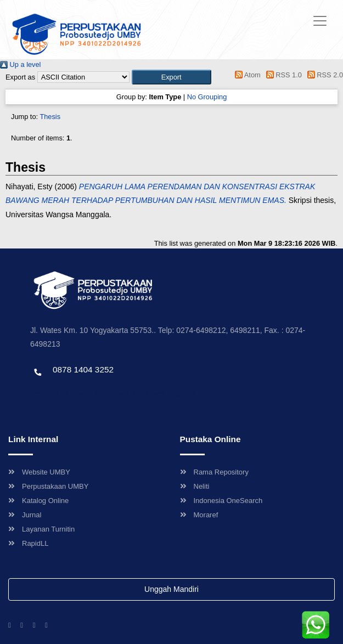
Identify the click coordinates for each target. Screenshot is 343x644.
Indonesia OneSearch (221, 501)
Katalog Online (38, 501)
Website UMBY (39, 472)
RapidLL (28, 543)
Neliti (195, 486)
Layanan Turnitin (41, 529)
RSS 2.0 (323, 75)
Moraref (199, 515)
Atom (246, 75)
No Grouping (207, 97)
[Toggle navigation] (320, 21)
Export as (20, 77)
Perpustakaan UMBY (48, 486)
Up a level (20, 64)
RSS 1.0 (282, 75)
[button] (171, 77)
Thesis (50, 117)
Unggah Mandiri (171, 589)
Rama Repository (214, 472)
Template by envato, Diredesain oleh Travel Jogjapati (113, 393)
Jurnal (25, 515)
